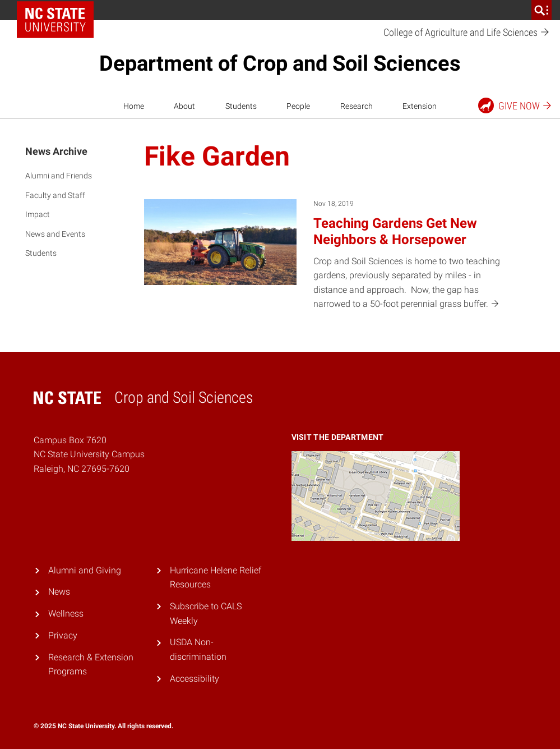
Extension (420, 106)
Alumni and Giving (85, 570)
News (59, 592)
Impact (38, 214)
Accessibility (195, 679)
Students (241, 106)
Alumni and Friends (59, 176)
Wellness (66, 614)
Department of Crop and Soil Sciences (280, 63)
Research (357, 106)
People (298, 106)
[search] (542, 10)
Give (515, 105)
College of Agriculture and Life (467, 33)
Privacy (63, 635)
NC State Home (59, 10)
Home (134, 106)
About (184, 106)
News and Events (55, 234)
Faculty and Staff (55, 195)
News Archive (56, 151)
